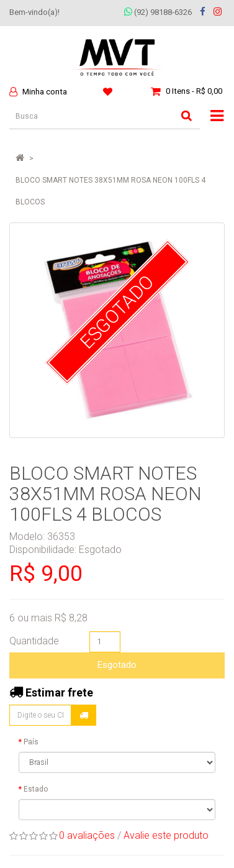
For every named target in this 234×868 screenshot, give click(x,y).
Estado (36, 789)
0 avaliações (87, 835)
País (31, 742)
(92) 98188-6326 (158, 12)
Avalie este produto (166, 835)
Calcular (84, 715)
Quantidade (34, 641)
